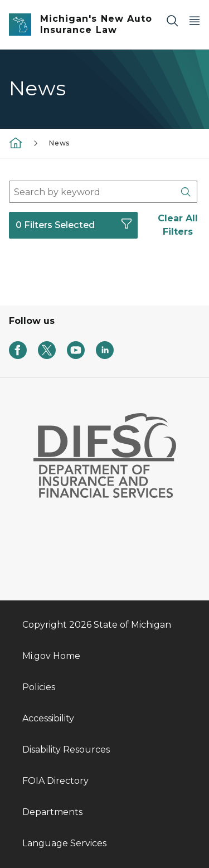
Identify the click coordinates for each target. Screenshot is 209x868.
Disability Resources (66, 750)
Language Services (64, 843)
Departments (52, 812)
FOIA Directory (55, 781)
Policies (39, 687)
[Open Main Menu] (195, 20)
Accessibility (48, 718)
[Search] (172, 20)
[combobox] (103, 192)
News (59, 143)
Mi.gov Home (51, 656)
